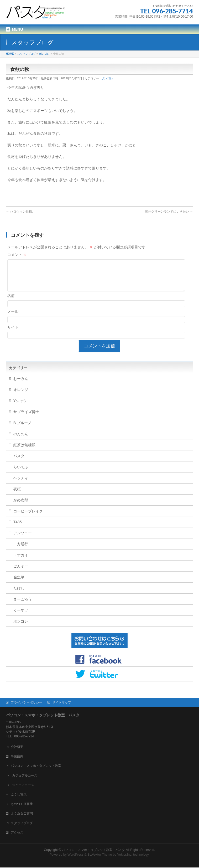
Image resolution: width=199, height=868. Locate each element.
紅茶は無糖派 (24, 451)
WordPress (75, 855)
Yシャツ (20, 407)
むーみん (21, 385)
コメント (17, 255)
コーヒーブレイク (28, 517)
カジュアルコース (25, 776)
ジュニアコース (23, 785)
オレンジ (21, 396)
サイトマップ (62, 703)
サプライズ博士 (26, 418)
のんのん (21, 440)
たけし (19, 594)
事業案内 (17, 757)
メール (13, 318)
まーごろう (23, 605)
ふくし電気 (19, 795)
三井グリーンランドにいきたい (169, 212)
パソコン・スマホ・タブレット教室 (36, 766)
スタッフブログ (22, 824)
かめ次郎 (21, 506)
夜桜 (17, 495)
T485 (18, 528)
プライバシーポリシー (27, 703)
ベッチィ (21, 484)
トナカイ (21, 561)
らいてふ (21, 473)
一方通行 (21, 550)
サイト (13, 333)
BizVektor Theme (100, 855)
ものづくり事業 (22, 804)
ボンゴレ (107, 78)
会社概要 (17, 747)
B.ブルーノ (22, 429)
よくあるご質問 (22, 814)
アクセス (17, 833)
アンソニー (23, 539)
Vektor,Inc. (125, 855)
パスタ (19, 462)
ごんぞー (21, 572)
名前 (11, 302)
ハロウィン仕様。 (21, 212)
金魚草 (19, 583)
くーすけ (21, 617)
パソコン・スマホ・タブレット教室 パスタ (93, 850)
